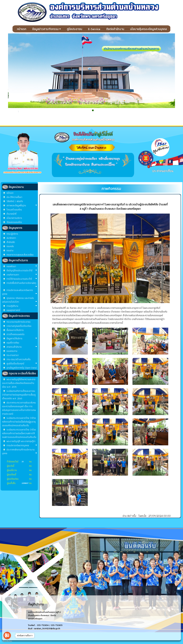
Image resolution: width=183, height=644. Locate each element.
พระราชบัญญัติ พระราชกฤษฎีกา (21, 441)
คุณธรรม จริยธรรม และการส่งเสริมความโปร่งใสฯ (20, 300)
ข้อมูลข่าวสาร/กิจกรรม (47, 29)
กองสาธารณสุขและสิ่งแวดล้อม (20, 255)
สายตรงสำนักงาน (22, 347)
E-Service (94, 29)
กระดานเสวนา (13, 355)
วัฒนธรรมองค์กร (14, 222)
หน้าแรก (22, 29)
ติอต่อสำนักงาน (115, 29)
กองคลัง (10, 246)
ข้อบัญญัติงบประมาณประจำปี (22, 270)
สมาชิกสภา (11, 238)
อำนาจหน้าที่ (11, 214)
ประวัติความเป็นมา (14, 197)
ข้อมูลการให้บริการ (22, 338)
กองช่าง (10, 250)
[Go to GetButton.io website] (7, 641)
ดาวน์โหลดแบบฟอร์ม (15, 334)
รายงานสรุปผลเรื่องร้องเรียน (19, 326)
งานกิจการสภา (22, 275)
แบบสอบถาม (12, 351)
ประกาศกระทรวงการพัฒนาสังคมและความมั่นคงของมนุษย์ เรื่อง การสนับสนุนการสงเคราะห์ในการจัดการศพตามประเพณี (19, 408)
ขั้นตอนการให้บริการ (15, 330)
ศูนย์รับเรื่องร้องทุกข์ (22, 364)
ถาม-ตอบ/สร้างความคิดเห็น (19, 359)
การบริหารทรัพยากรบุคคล (22, 445)
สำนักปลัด (11, 242)
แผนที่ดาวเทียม (13, 343)
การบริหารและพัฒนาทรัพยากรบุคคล (20, 292)
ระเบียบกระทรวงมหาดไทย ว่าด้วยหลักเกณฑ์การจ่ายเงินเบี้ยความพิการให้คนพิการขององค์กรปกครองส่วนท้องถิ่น (19, 433)
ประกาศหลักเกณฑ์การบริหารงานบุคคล (20, 451)
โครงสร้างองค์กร (14, 210)
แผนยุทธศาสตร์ (13, 310)
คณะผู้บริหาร (12, 234)
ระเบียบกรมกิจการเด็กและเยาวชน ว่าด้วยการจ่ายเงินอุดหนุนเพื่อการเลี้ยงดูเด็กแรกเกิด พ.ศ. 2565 (19, 395)
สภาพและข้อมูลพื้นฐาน (22, 205)
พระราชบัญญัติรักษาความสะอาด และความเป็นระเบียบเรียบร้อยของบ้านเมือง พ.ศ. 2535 (19, 383)
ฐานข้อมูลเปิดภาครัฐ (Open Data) (22, 368)
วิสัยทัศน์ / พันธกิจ (15, 201)
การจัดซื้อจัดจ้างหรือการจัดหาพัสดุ (22, 284)
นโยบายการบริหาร (14, 218)
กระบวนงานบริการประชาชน (18, 322)
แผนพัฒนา (22, 266)
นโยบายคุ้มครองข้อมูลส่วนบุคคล (148, 29)
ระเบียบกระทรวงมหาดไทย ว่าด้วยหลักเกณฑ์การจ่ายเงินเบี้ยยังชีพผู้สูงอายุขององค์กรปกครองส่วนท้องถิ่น (19, 422)
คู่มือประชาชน (75, 29)
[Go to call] (7, 635)
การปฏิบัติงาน (22, 306)
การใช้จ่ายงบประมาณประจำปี (22, 279)
